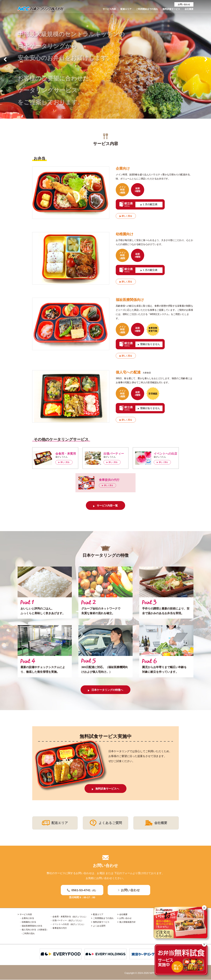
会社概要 (189, 9)
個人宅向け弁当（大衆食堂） (35, 930)
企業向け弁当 (28, 918)
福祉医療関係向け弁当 (32, 926)
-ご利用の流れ (28, 934)
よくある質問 (99, 926)
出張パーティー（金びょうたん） (68, 921)
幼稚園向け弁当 (29, 922)
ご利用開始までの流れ (144, 9)
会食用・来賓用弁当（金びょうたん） (70, 917)
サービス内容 (105, 9)
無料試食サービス (170, 9)
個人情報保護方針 (127, 922)
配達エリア (122, 9)
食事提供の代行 (60, 928)
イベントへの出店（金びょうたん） (69, 924)
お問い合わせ (184, 4)
